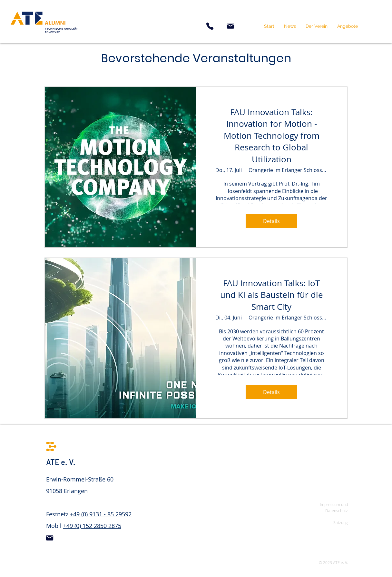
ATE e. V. (61, 462)
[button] (317, 26)
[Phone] (210, 26)
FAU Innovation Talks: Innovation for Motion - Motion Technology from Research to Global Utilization (272, 136)
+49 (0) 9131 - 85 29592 (101, 514)
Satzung (341, 522)
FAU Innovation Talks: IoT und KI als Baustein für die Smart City (272, 295)
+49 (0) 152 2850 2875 (92, 526)
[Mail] (230, 26)
